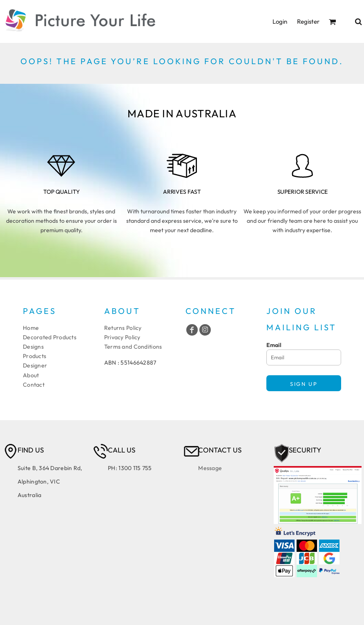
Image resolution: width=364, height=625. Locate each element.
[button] (333, 22)
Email (274, 345)
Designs (33, 347)
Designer (35, 365)
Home (31, 328)
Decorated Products (50, 337)
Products (35, 356)
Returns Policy (123, 328)
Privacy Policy (122, 337)
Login (280, 21)
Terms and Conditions (133, 347)
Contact (34, 385)
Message (210, 468)
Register (308, 21)
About (31, 375)
